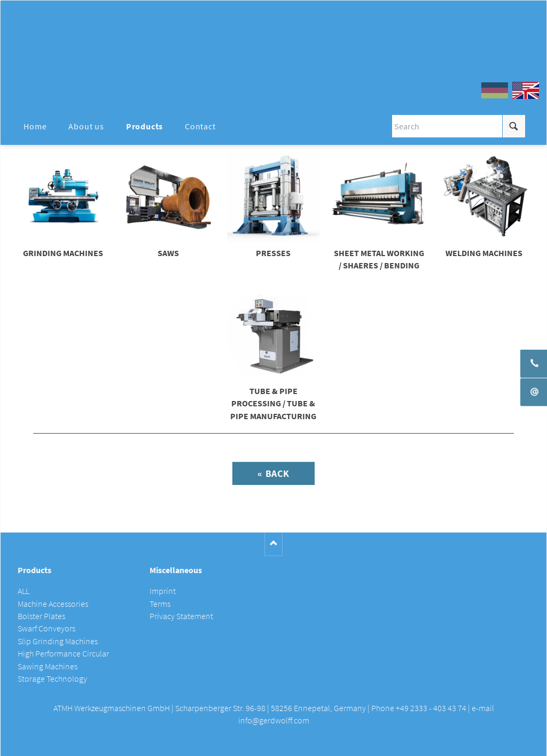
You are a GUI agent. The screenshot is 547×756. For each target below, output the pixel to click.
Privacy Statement (181, 616)
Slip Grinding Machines (58, 641)
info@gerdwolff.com (274, 720)
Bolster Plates (41, 616)
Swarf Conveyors (46, 628)
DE (495, 90)
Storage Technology (52, 679)
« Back (273, 473)
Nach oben (274, 544)
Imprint (163, 591)
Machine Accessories (53, 604)
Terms (160, 604)
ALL (24, 591)
